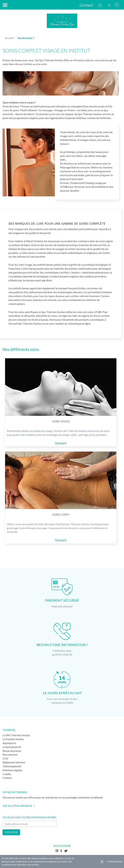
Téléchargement (12, 766)
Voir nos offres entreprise (17, 806)
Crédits (7, 774)
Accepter (102, 862)
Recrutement (10, 754)
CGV (5, 758)
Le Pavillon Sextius (13, 739)
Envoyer (11, 832)
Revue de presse (12, 751)
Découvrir (61, 443)
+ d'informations (114, 862)
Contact (84, 5)
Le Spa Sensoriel (12, 747)
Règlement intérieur (14, 762)
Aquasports (9, 743)
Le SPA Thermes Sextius (16, 735)
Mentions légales (12, 770)
